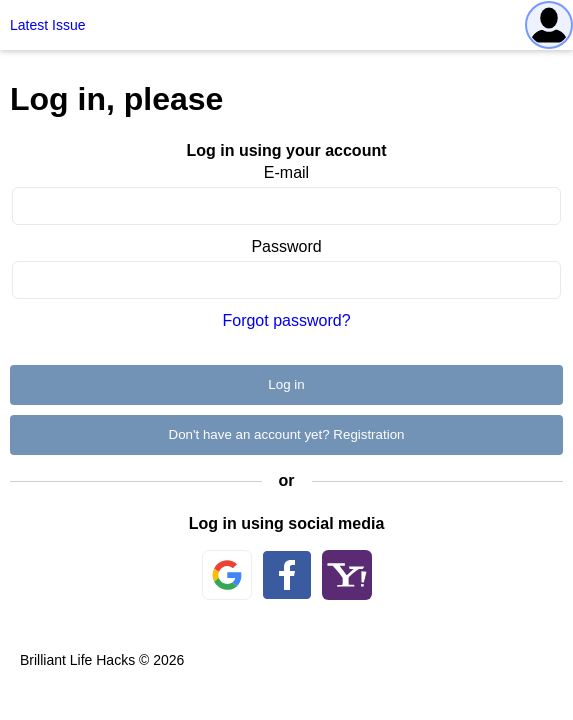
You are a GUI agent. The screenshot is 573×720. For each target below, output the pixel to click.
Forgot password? (286, 320)
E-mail (286, 172)
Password (286, 246)
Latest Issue (48, 25)
